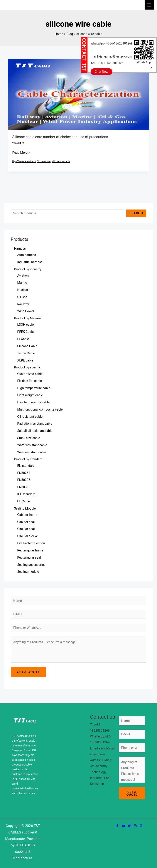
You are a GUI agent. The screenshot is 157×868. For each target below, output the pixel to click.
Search (136, 213)
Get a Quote (28, 672)
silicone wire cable (61, 161)
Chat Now (102, 72)
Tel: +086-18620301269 (107, 63)
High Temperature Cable (24, 161)
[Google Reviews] (141, 826)
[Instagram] (135, 826)
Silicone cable (44, 161)
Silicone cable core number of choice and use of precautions (60, 137)
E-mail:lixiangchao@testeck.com (111, 53)
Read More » (21, 152)
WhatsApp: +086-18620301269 (112, 43)
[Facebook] (117, 826)
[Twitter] (129, 826)
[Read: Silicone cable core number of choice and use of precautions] (79, 94)
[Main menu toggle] (149, 5)
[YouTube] (123, 826)
